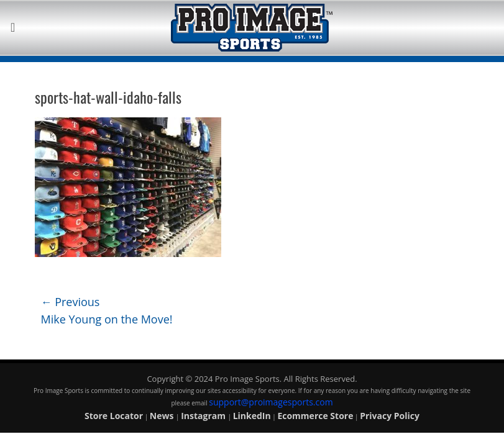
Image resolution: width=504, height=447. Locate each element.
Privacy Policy (390, 416)
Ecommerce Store (315, 416)
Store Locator (114, 416)
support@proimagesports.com (271, 402)
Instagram (204, 416)
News (163, 416)
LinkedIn (252, 416)
